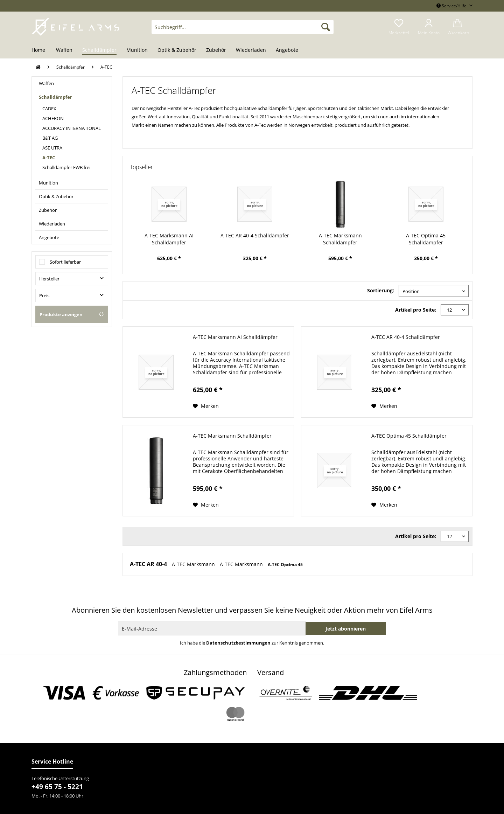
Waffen (46, 83)
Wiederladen (52, 224)
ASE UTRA (52, 148)
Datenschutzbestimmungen (238, 643)
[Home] (41, 50)
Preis (44, 295)
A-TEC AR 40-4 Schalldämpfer (255, 235)
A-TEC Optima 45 (285, 565)
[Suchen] (326, 27)
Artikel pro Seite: (416, 310)
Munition (48, 183)
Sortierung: (381, 290)
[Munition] (137, 50)
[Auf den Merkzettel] (206, 406)
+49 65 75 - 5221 (57, 787)
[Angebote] (287, 50)
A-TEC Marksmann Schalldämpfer (340, 239)
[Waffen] (64, 50)
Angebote (49, 237)
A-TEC (49, 158)
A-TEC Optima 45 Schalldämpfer (426, 239)
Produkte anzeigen (72, 314)
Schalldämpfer (55, 97)
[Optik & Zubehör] (177, 50)
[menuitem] (243, 30)
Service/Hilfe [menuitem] (452, 6)
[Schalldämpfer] (99, 50)
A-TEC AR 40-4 (149, 564)
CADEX (49, 109)
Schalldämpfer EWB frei (66, 167)
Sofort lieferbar (65, 262)
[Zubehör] (216, 50)
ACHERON (53, 118)
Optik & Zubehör (56, 196)
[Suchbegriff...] (243, 27)
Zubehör (48, 210)
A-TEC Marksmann (194, 564)
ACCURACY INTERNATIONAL (72, 128)
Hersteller (49, 279)
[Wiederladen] (251, 50)
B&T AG (50, 138)
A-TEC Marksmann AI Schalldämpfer (169, 239)
